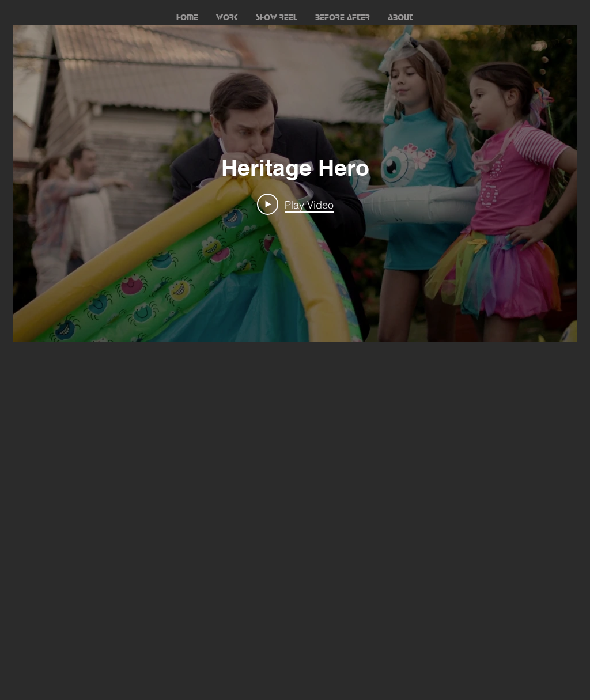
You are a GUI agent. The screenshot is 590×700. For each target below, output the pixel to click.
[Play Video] (295, 205)
